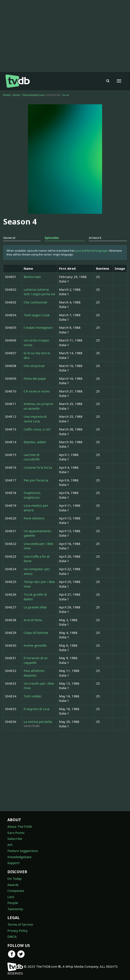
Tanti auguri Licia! (37, 315)
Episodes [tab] (52, 238)
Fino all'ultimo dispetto (34, 673)
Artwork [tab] (95, 238)
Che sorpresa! (34, 366)
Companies (16, 891)
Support (14, 863)
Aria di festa (33, 620)
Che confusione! (35, 302)
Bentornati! (32, 277)
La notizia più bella (38, 722)
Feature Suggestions (23, 851)
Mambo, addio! (35, 442)
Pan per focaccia (36, 480)
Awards (13, 885)
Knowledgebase (19, 857)
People (13, 903)
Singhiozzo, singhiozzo (32, 495)
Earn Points (16, 833)
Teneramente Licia (34, 95)
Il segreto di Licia (36, 709)
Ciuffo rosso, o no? (37, 429)
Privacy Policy (18, 931)
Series (16, 95)
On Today (14, 878)
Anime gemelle (35, 645)
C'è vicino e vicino (37, 391)
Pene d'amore (34, 518)
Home (7, 95)
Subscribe (15, 839)
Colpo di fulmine (36, 633)
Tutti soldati (33, 696)
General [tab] (9, 238)
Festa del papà (35, 378)
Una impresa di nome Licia (35, 419)
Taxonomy (15, 909)
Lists (11, 897)
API (10, 845)
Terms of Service (20, 924)
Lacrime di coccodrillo (32, 457)
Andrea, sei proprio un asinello (38, 406)
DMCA (12, 936)
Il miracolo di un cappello (36, 660)
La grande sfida (35, 607)
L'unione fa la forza (38, 467)
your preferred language (91, 251)
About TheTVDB (20, 826)
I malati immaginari (38, 327)
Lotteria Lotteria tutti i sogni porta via (39, 292)
